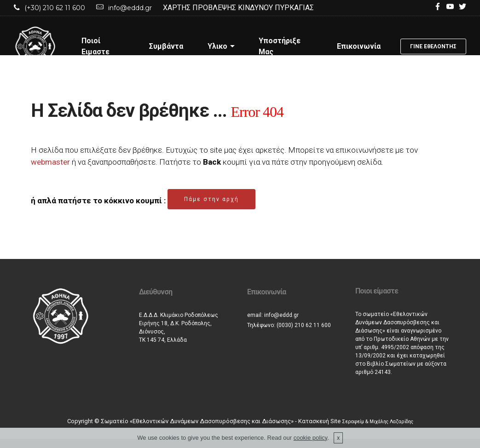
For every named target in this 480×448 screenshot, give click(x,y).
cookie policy (310, 438)
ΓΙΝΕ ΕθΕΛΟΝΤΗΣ (433, 46)
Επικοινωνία (359, 46)
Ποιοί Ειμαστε (95, 46)
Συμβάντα (166, 46)
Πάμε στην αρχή (211, 199)
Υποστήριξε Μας (280, 46)
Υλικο (217, 46)
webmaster (50, 162)
